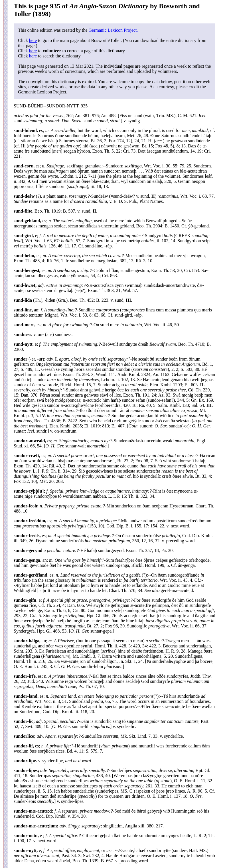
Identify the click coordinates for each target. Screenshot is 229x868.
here (33, 40)
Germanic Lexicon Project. (113, 30)
